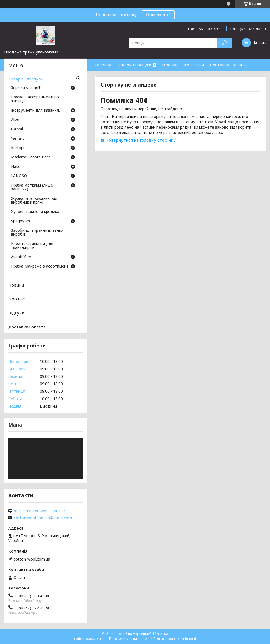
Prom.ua (161, 634)
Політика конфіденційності (175, 639)
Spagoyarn (21, 221)
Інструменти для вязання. (35, 111)
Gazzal (17, 129)
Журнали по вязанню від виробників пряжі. (34, 201)
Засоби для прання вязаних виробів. (37, 233)
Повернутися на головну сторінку (141, 140)
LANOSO (19, 176)
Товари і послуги (134, 65)
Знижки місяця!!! (26, 88)
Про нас (170, 65)
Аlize (15, 120)
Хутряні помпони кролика (35, 212)
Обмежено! (158, 15)
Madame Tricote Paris (31, 157)
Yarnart (17, 139)
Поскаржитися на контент (129, 639)
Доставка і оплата (228, 65)
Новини (16, 285)
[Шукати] (224, 43)
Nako (16, 167)
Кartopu (18, 148)
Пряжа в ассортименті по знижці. (35, 99)
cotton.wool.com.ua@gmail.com (43, 518)
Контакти (194, 65)
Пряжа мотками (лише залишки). (32, 187)
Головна (103, 65)
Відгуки (16, 313)
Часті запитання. (112, 77)
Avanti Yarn (21, 257)
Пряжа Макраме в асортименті (40, 266)
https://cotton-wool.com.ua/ (39, 511)
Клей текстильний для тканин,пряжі (32, 246)
